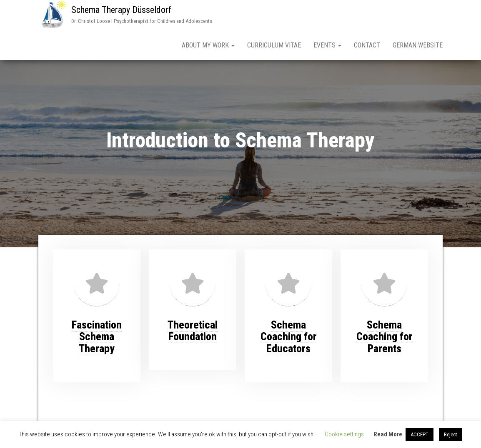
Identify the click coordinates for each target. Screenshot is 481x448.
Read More (388, 434)
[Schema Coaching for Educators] (288, 283)
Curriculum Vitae (274, 45)
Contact (367, 45)
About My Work (208, 45)
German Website (418, 45)
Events (327, 45)
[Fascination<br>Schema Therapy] (97, 283)
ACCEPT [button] (420, 434)
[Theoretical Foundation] (193, 283)
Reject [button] (451, 434)
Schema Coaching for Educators (289, 337)
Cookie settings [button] (344, 434)
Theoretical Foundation (193, 331)
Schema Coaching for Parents (385, 337)
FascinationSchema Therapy (97, 337)
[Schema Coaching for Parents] (384, 283)
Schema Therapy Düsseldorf (121, 10)
